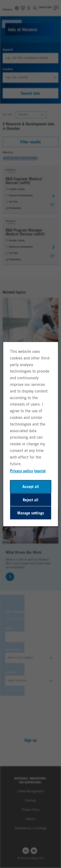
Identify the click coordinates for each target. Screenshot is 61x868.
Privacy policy (22, 476)
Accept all (31, 491)
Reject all (30, 504)
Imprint (40, 476)
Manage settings (30, 516)
